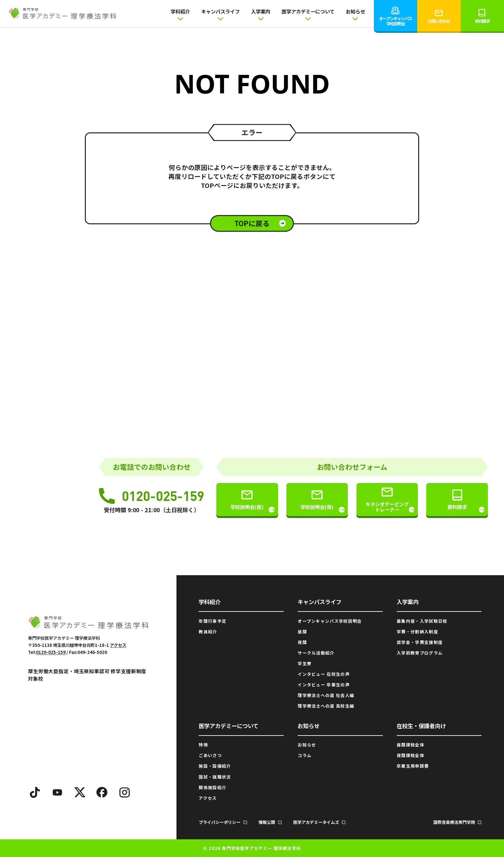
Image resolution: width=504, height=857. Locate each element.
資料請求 (482, 16)
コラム (305, 755)
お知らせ (355, 14)
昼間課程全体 (410, 745)
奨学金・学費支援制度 (420, 642)
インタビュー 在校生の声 (324, 674)
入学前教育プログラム (420, 653)
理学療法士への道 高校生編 (326, 706)
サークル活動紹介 (316, 653)
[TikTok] (35, 792)
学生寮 (305, 663)
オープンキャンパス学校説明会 (396, 16)
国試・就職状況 (215, 777)
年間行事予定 (212, 621)
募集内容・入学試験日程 (422, 621)
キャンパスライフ (221, 14)
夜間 (302, 642)
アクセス (118, 645)
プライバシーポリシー (223, 822)
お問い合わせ (439, 16)
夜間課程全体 (410, 755)
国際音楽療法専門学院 (458, 822)
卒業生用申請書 (413, 766)
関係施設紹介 (212, 787)
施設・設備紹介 (215, 766)
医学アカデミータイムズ (319, 822)
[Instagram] (125, 792)
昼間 (302, 632)
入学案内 (261, 14)
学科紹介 (180, 14)
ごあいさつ (210, 755)
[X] (80, 792)
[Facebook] (102, 792)
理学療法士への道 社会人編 (326, 695)
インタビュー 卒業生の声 (324, 685)
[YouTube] (58, 792)
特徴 (203, 745)
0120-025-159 (152, 496)
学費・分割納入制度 (417, 632)
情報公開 (270, 822)
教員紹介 (208, 632)
